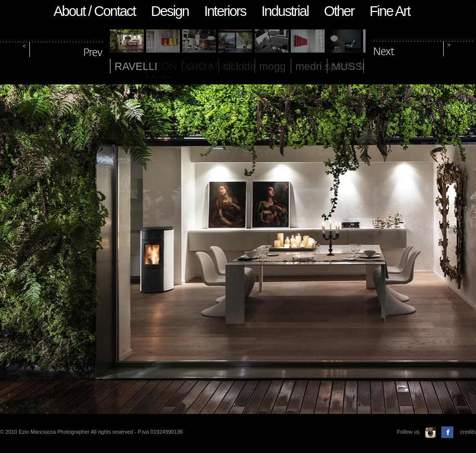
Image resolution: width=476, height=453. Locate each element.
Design (170, 11)
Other (339, 11)
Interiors (225, 11)
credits (468, 432)
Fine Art (390, 11)
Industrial (285, 11)
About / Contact (95, 11)
